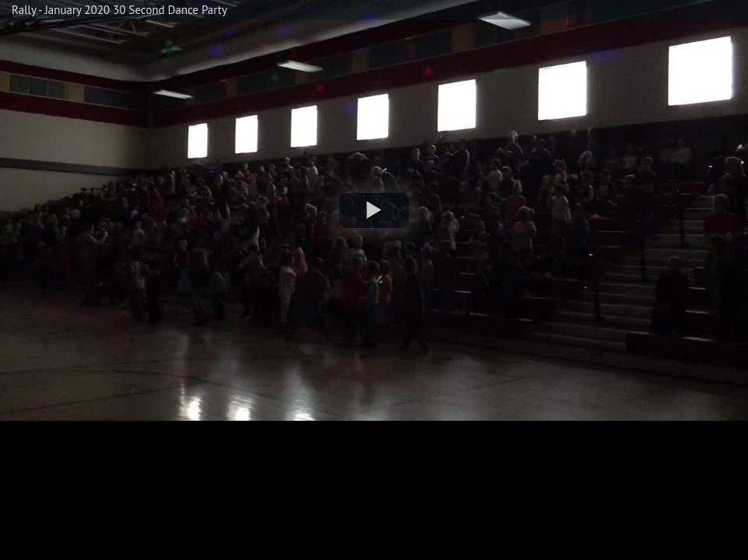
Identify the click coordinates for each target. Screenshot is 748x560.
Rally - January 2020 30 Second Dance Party (119, 10)
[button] (374, 210)
